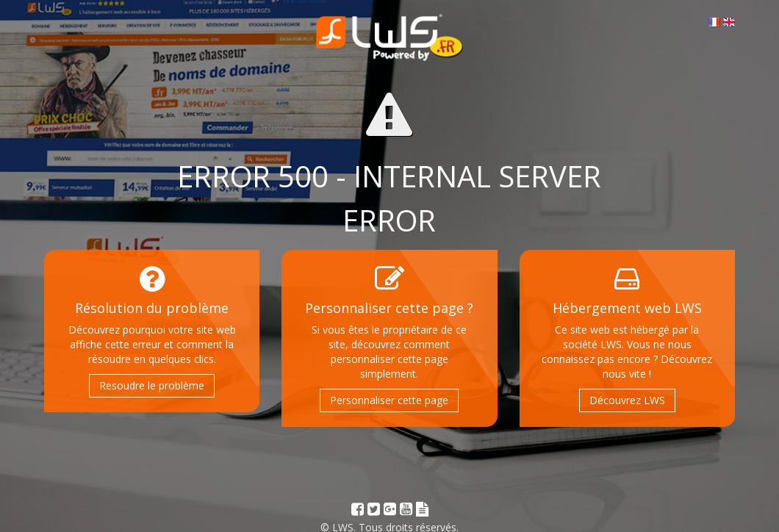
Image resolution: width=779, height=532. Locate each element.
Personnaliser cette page (389, 400)
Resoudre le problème (152, 385)
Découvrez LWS (627, 400)
